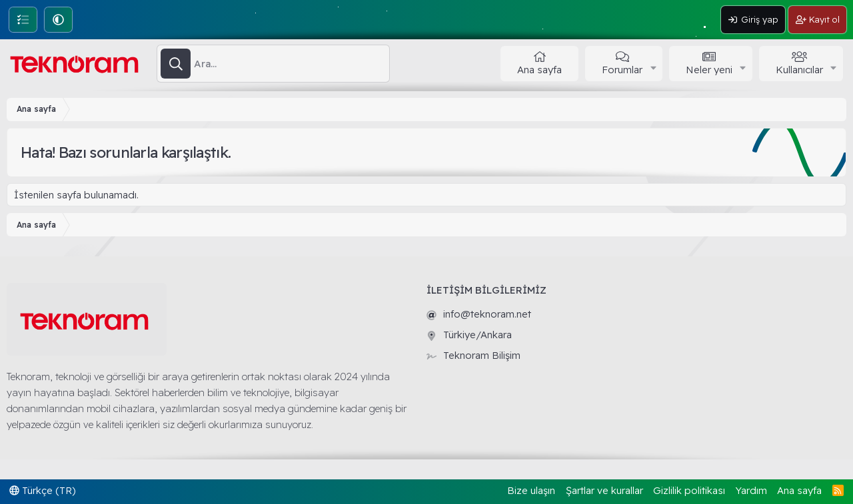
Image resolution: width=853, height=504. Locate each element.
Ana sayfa (539, 70)
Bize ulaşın (531, 490)
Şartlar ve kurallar (604, 490)
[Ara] (292, 64)
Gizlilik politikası (689, 490)
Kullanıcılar (799, 70)
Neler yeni (709, 70)
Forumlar (622, 70)
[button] (58, 20)
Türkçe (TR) (43, 490)
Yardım (751, 490)
